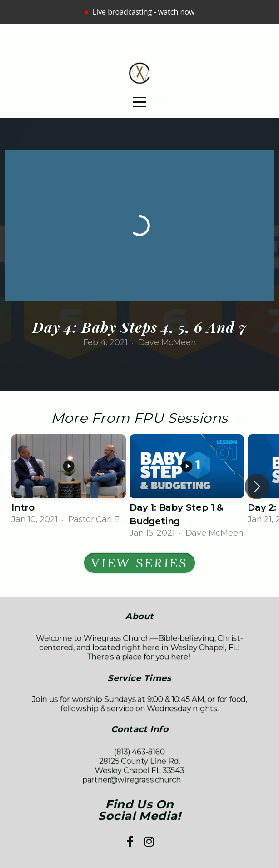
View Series (139, 563)
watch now (176, 12)
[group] (69, 480)
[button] (257, 487)
